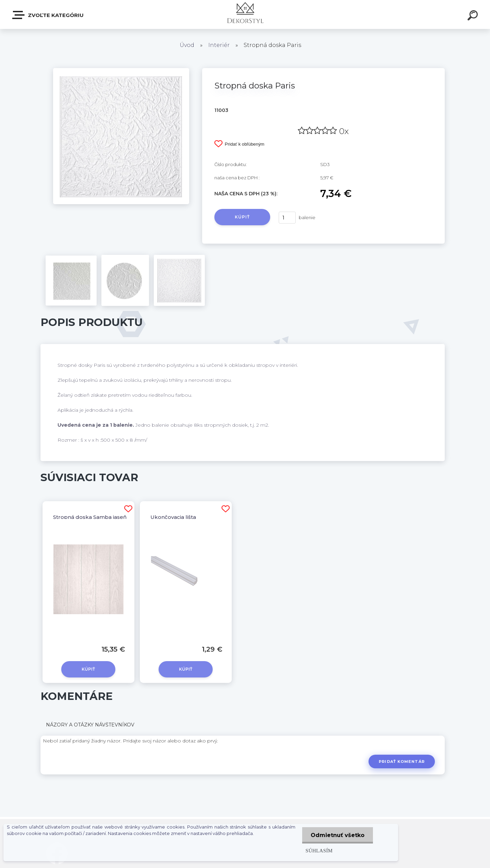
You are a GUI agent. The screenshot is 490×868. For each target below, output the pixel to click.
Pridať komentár (402, 761)
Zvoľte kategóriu (48, 15)
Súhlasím (319, 850)
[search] (474, 16)
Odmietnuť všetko (338, 835)
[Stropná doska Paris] (121, 70)
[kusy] (287, 218)
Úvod (187, 45)
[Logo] (245, 14)
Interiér (219, 45)
